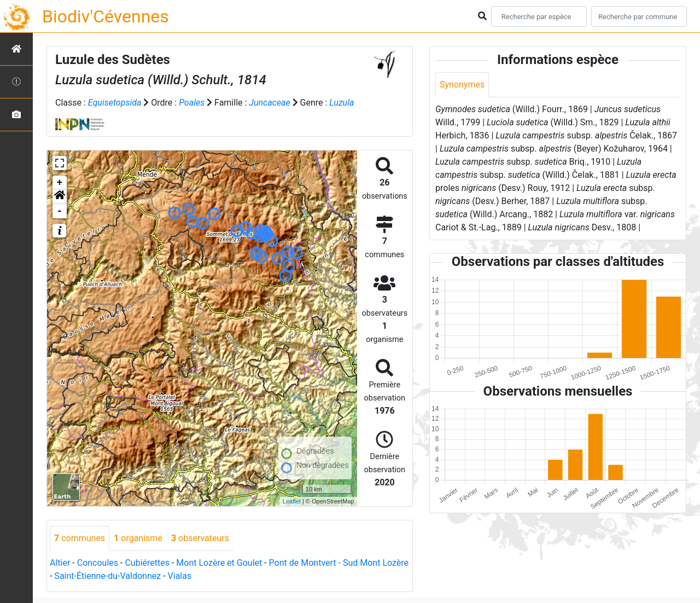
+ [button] (60, 183)
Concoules (98, 563)
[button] (60, 197)
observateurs (200, 538)
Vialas (180, 576)
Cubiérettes (147, 563)
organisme (138, 538)
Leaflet (292, 501)
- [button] (60, 211)
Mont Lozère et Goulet (219, 563)
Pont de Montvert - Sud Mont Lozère (339, 563)
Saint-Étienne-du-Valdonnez (107, 576)
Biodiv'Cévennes (106, 16)
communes (80, 538)
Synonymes (462, 85)
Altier (60, 563)
